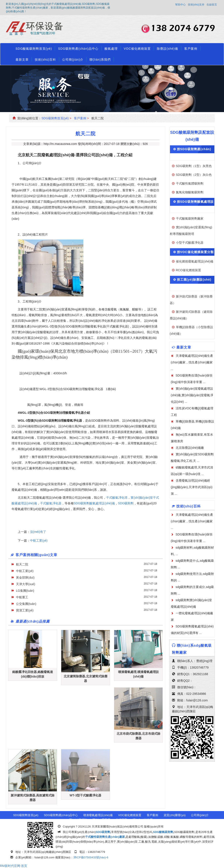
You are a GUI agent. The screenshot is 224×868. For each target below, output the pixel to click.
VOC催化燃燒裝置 (137, 49)
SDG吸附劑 (126, 503)
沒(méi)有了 (38, 532)
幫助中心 (180, 5)
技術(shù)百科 (45, 60)
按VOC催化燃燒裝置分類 (195, 252)
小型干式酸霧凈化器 (190, 243)
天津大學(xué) (26, 584)
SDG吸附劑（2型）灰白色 (194, 175)
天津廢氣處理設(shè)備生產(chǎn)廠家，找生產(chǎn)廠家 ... (192, 521)
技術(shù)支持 (196, 5)
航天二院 (22, 564)
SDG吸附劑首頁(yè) (55, 118)
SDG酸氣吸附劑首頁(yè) (34, 49)
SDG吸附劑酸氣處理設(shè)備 (94, 503)
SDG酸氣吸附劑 (163, 832)
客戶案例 (191, 49)
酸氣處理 (111, 49)
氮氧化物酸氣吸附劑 (190, 192)
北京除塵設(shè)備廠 (190, 448)
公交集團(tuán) (26, 604)
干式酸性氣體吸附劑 (190, 183)
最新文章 (22, 60)
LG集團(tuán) (25, 591)
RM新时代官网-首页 (14, 866)
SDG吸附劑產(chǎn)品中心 (78, 49)
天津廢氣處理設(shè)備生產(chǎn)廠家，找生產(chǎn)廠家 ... (192, 362)
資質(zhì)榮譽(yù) (175, 815)
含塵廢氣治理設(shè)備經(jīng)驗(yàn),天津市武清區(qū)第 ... (192, 487)
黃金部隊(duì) (25, 577)
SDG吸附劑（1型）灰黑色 (194, 166)
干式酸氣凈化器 (51, 503)
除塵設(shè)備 (167, 49)
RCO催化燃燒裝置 (188, 270)
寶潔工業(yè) (25, 610)
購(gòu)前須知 (78, 820)
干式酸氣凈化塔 (117, 498)
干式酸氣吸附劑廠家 (190, 218)
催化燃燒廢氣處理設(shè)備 (195, 261)
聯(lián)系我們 (100, 60)
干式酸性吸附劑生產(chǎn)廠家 (105, 837)
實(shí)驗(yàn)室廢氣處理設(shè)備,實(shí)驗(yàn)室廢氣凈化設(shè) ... (192, 395)
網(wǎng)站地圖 (143, 820)
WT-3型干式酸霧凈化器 (85, 795)
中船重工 (22, 597)
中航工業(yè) (39, 541)
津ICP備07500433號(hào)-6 (91, 857)
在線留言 (212, 5)
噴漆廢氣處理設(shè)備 (98, 815)
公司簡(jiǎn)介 (73, 60)
